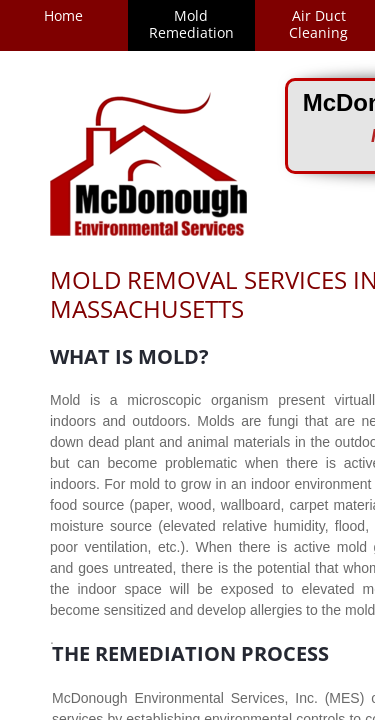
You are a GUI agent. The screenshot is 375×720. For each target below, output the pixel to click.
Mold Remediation (191, 24)
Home (63, 15)
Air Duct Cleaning (318, 24)
